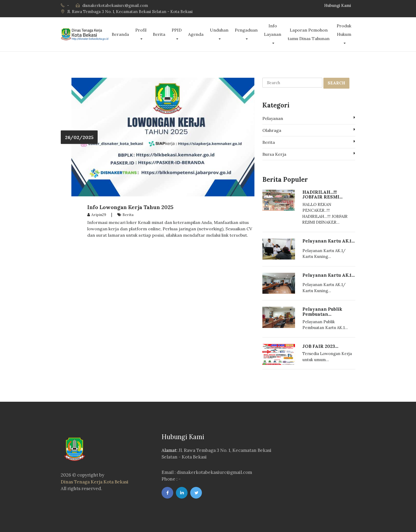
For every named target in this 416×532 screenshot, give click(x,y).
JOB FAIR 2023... (320, 346)
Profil (141, 30)
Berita (159, 34)
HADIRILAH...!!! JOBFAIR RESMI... (322, 195)
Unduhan (219, 30)
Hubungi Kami (338, 5)
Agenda (196, 34)
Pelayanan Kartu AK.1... (329, 241)
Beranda (120, 34)
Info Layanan (273, 30)
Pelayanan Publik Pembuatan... (322, 312)
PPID (177, 30)
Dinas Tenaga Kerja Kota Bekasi (95, 482)
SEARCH (336, 83)
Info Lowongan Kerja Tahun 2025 (130, 207)
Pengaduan (246, 30)
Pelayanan (309, 118)
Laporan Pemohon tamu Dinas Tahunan (309, 34)
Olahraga (309, 130)
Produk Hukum (344, 30)
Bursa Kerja (309, 154)
